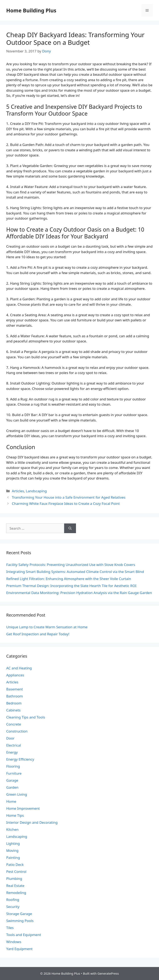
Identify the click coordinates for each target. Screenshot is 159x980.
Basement (14, 689)
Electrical (14, 745)
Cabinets (13, 710)
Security (13, 907)
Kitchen (12, 829)
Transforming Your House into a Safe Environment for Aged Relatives (69, 497)
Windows (14, 942)
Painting (13, 857)
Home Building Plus (31, 10)
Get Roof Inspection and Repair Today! (38, 634)
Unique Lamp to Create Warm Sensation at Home (47, 627)
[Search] (70, 528)
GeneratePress (108, 973)
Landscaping (36, 491)
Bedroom (14, 703)
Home (11, 801)
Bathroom (14, 696)
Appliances (15, 675)
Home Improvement (23, 808)
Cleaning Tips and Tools (26, 717)
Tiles (10, 928)
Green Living (17, 794)
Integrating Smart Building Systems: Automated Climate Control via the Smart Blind (75, 572)
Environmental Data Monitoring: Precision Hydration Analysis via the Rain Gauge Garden (79, 593)
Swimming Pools (20, 921)
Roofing (13, 900)
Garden (12, 787)
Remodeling (16, 893)
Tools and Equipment (24, 935)
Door (10, 738)
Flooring (13, 766)
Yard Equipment (19, 949)
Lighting (13, 843)
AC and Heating (19, 668)
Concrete (14, 724)
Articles (18, 491)
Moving (12, 850)
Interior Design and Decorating (32, 822)
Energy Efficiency (20, 759)
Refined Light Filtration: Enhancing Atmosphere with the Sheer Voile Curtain (69, 579)
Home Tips (15, 815)
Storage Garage (19, 914)
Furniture (14, 773)
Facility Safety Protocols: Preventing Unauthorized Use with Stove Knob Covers (71, 565)
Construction (17, 731)
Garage (12, 780)
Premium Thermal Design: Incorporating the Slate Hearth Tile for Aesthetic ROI (71, 586)
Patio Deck (15, 865)
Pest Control (16, 872)
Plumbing (14, 879)
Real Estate (15, 886)
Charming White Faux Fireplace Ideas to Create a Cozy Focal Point (66, 504)
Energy (12, 752)
